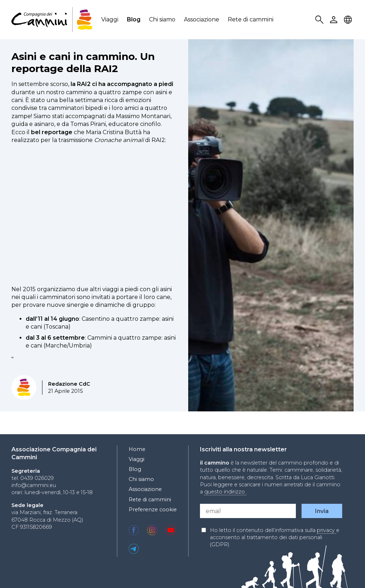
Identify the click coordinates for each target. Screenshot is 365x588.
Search (320, 20)
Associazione (202, 19)
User (335, 20)
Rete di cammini (251, 19)
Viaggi (110, 19)
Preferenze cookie (153, 510)
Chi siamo (162, 19)
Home (137, 449)
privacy (327, 530)
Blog (134, 19)
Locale (349, 20)
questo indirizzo (225, 492)
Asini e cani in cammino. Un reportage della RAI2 (83, 62)
